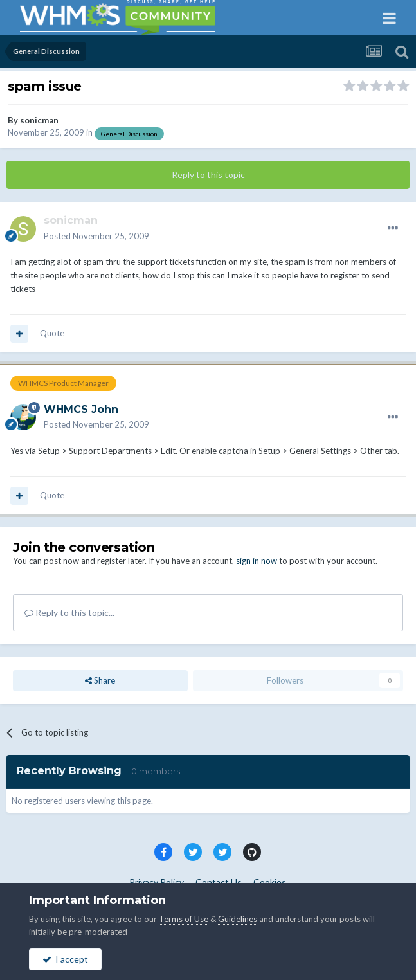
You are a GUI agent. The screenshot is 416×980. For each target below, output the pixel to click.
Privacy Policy (157, 882)
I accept (65, 959)
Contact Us (219, 882)
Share (100, 680)
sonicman (39, 120)
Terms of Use (184, 919)
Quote (52, 333)
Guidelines (238, 919)
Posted (96, 236)
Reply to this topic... (69, 612)
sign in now (257, 561)
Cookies (270, 882)
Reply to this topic (208, 175)
